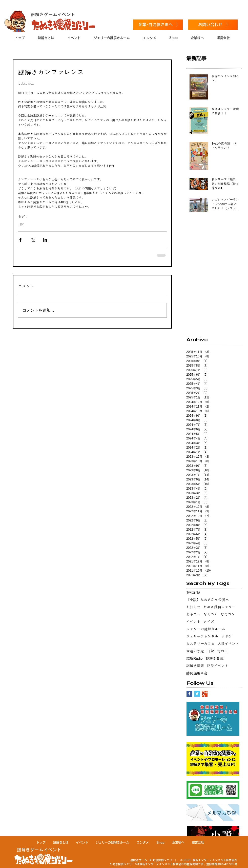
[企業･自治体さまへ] (158, 25)
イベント (193, 622)
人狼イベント (228, 644)
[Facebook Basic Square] (189, 694)
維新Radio (194, 658)
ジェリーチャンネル (202, 636)
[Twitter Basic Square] (197, 694)
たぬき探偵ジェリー (219, 607)
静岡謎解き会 (197, 673)
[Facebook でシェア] (20, 240)
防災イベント (218, 666)
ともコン (193, 614)
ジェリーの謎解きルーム (206, 629)
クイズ (209, 622)
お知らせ (193, 607)
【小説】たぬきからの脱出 (208, 600)
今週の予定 (195, 651)
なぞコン (228, 614)
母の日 (222, 651)
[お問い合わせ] (213, 25)
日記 (21, 224)
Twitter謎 (193, 592)
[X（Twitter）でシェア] (33, 240)
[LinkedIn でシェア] (45, 240)
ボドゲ (226, 636)
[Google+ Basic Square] (205, 694)
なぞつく (211, 614)
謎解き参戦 (215, 658)
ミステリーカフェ (200, 644)
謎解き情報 (195, 666)
